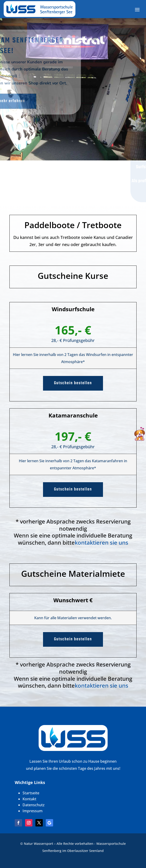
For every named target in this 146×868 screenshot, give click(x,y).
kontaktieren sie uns (102, 542)
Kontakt (29, 799)
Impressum (33, 811)
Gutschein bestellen (73, 383)
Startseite (31, 793)
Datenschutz (34, 805)
